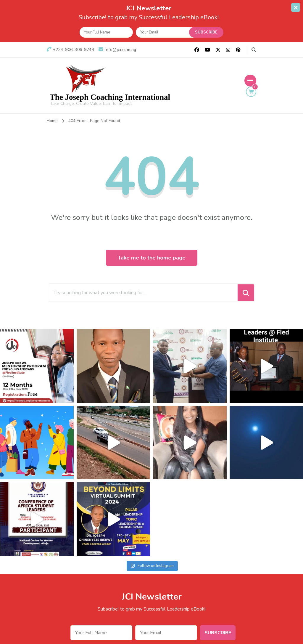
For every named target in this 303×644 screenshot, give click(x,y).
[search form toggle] (254, 50)
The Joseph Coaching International (110, 97)
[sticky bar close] (296, 7)
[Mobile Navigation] (250, 81)
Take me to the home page (152, 258)
